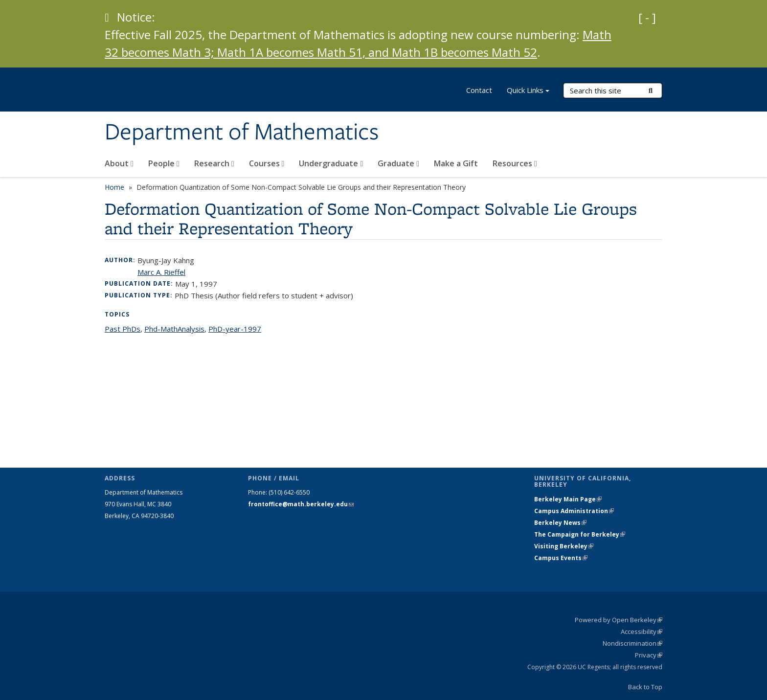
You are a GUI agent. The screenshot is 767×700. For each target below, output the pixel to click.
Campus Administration (574, 511)
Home (114, 187)
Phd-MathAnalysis (174, 329)
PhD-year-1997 (235, 329)
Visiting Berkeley (564, 546)
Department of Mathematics (242, 133)
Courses (267, 163)
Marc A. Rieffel (161, 272)
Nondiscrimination (632, 643)
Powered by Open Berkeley (619, 620)
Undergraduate (331, 163)
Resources (515, 163)
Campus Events (561, 558)
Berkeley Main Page (568, 499)
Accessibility (642, 632)
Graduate (398, 163)
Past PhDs (123, 329)
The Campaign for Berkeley (580, 534)
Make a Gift (456, 163)
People (164, 163)
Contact (479, 90)
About (119, 163)
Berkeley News (560, 523)
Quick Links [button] (528, 91)
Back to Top (645, 687)
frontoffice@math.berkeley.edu (301, 504)
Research (214, 163)
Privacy (649, 655)
